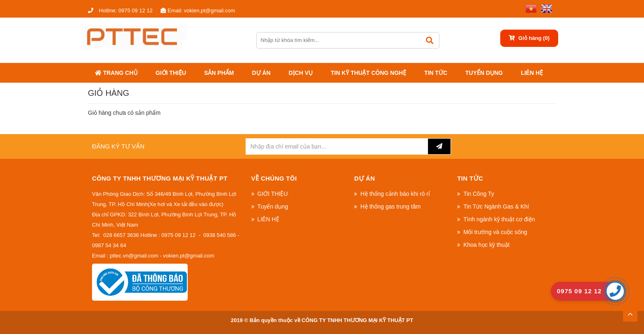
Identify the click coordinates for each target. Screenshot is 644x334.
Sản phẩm (219, 73)
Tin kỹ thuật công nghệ (368, 73)
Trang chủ (116, 73)
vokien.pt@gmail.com (198, 10)
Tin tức (436, 73)
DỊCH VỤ (301, 73)
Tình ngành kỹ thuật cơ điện (499, 219)
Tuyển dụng (484, 73)
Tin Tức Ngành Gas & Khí (496, 206)
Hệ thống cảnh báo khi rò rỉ (395, 194)
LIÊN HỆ (532, 73)
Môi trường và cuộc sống (495, 232)
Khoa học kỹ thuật (486, 245)
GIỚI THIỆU (171, 73)
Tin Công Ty (479, 194)
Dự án (261, 73)
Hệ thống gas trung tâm (390, 206)
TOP (630, 312)
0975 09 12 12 (120, 10)
